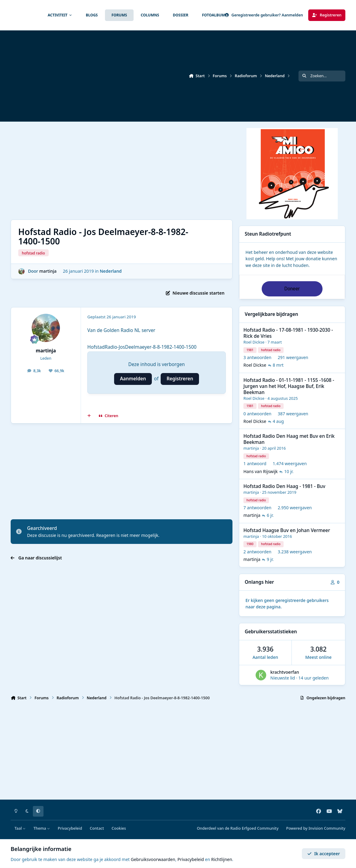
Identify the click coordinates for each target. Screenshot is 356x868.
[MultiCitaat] (89, 416)
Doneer (292, 289)
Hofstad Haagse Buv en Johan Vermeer (287, 530)
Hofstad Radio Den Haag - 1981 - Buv (284, 486)
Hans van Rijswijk (261, 471)
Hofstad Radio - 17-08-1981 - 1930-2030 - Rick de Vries (288, 333)
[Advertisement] (175, 171)
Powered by (316, 828)
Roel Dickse (254, 342)
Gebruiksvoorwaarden (153, 859)
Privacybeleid (70, 828)
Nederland (111, 271)
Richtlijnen (222, 859)
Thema (42, 828)
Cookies (119, 828)
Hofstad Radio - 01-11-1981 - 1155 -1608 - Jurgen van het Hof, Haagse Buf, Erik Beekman (289, 386)
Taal (20, 828)
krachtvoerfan (285, 672)
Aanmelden (133, 379)
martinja (48, 271)
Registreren (180, 379)
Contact (97, 828)
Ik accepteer (324, 854)
